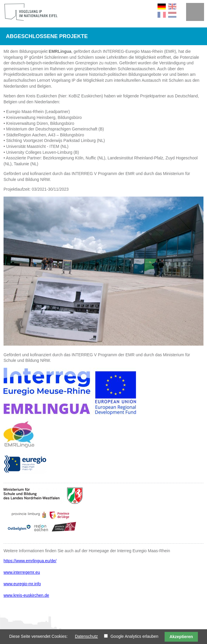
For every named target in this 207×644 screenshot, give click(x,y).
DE (162, 6)
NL (172, 15)
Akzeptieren (181, 637)
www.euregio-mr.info (22, 584)
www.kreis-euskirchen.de (26, 595)
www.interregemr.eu (22, 572)
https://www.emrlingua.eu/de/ (30, 561)
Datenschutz (86, 636)
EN (172, 6)
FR (162, 15)
